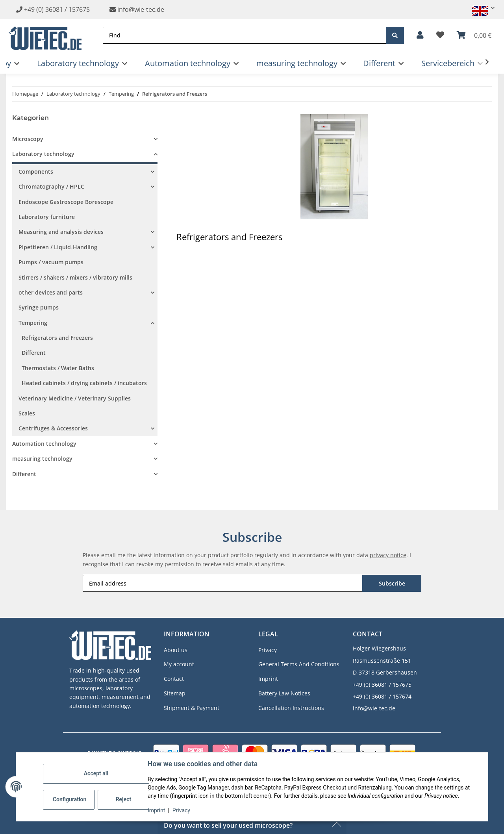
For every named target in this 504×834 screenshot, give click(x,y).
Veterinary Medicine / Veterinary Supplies (75, 398)
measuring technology (42, 459)
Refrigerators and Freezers (57, 338)
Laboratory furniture (47, 217)
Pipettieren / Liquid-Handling (58, 247)
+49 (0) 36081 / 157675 (57, 9)
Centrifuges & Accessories (53, 428)
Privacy (181, 810)
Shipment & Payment (192, 708)
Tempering (33, 323)
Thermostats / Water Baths (58, 368)
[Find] (245, 35)
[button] (480, 8)
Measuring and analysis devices (61, 232)
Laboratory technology (43, 154)
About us (176, 650)
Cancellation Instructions (291, 708)
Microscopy (28, 139)
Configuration (69, 799)
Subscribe (392, 583)
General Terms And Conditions (299, 664)
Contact (174, 679)
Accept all (96, 773)
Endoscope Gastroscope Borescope (66, 202)
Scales (27, 413)
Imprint (156, 810)
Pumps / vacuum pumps (51, 262)
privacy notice (388, 555)
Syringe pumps (39, 307)
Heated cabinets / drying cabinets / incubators (84, 383)
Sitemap (175, 693)
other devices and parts (51, 292)
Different (34, 353)
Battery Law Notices (284, 693)
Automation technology (44, 444)
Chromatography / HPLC (51, 186)
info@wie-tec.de (137, 9)
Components (36, 171)
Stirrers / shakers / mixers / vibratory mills (75, 277)
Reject (124, 799)
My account (179, 664)
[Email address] (223, 583)
